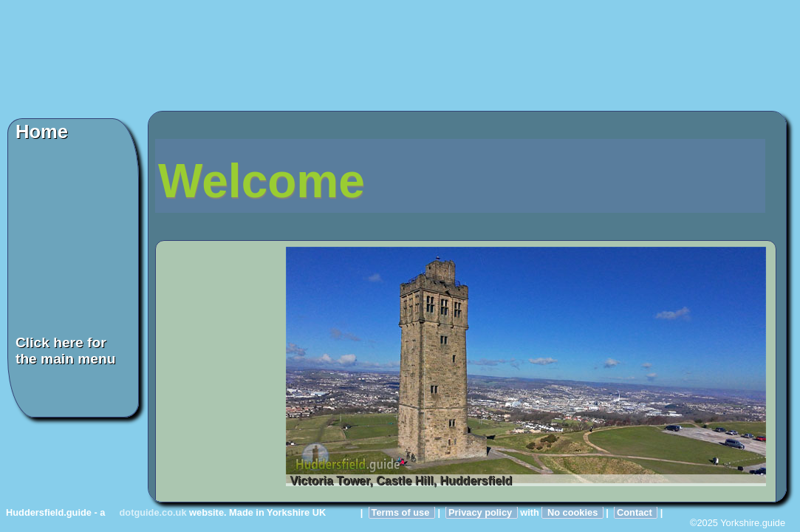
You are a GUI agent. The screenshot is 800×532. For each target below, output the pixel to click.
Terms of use (402, 512)
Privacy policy (482, 512)
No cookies (572, 512)
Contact (636, 512)
